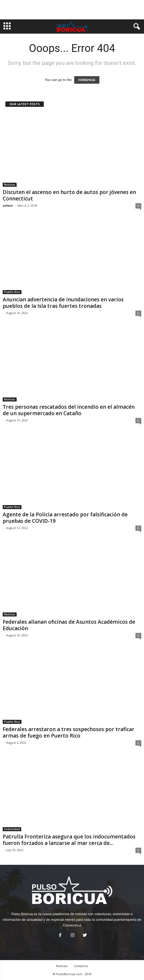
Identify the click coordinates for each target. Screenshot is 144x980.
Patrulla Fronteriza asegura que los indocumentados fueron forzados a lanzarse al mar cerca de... (69, 840)
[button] (136, 27)
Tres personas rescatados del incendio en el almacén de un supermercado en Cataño (69, 410)
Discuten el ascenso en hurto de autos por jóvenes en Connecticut (69, 195)
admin (8, 205)
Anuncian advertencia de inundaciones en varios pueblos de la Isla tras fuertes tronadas (63, 303)
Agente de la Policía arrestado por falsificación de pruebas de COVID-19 (65, 518)
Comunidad (12, 829)
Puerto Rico (12, 292)
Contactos (81, 966)
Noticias (10, 185)
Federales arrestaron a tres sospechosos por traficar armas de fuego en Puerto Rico (69, 732)
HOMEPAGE (87, 80)
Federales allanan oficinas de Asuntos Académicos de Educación (69, 625)
